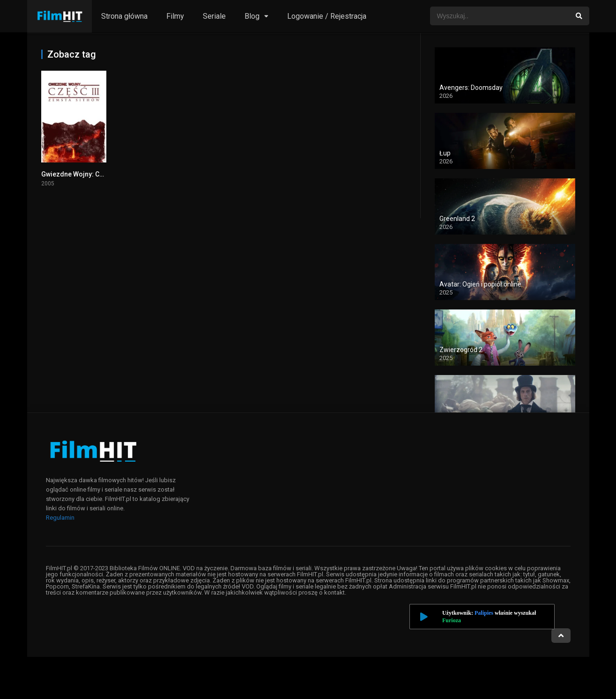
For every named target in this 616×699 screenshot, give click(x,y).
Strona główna (124, 16)
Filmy (175, 16)
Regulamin (60, 518)
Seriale (214, 16)
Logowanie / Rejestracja (327, 16)
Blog (252, 16)
